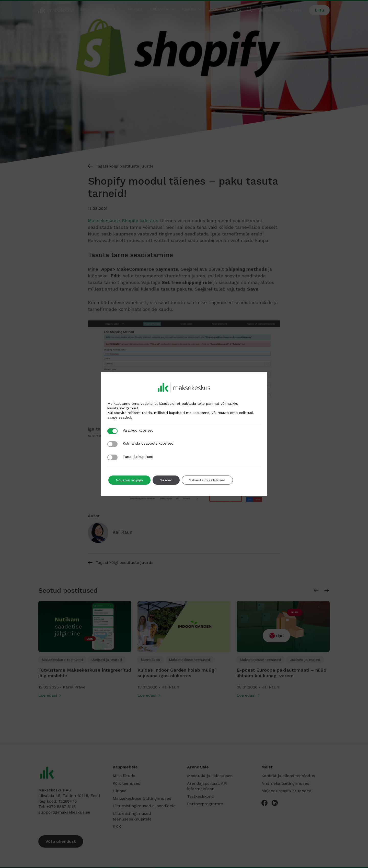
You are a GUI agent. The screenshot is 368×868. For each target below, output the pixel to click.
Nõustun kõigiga (130, 480)
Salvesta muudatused (210, 480)
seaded (125, 417)
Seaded (167, 480)
